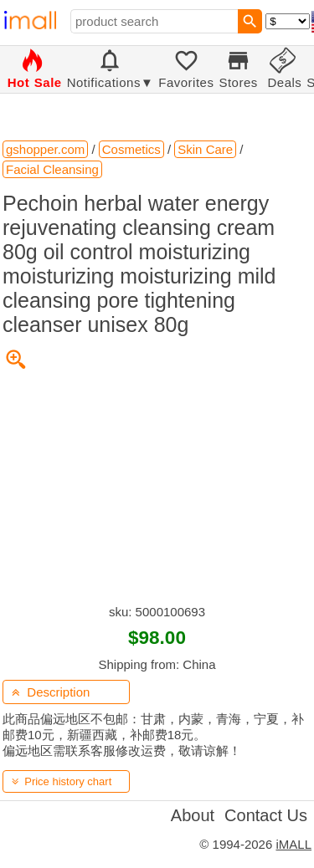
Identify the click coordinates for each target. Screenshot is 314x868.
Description (51, 692)
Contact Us (266, 815)
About (193, 815)
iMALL (293, 844)
